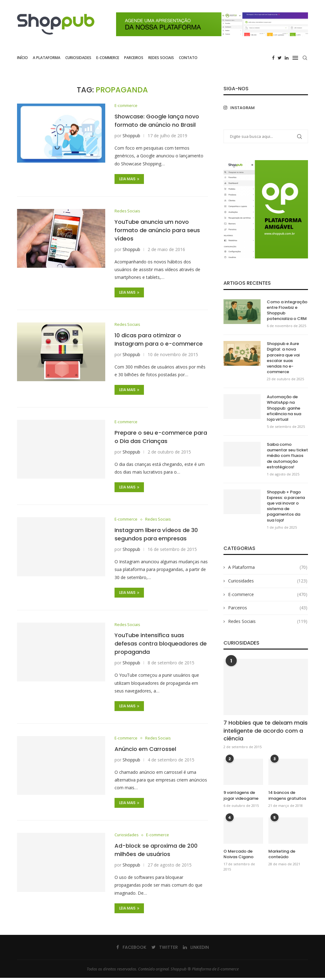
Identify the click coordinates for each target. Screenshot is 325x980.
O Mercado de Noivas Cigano (238, 854)
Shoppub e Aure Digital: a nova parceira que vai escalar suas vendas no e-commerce (283, 358)
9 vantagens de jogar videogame (241, 795)
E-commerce (108, 58)
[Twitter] (280, 58)
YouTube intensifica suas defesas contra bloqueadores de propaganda (161, 645)
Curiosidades (78, 58)
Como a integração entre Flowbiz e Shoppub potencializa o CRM (287, 311)
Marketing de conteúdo (282, 854)
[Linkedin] (287, 58)
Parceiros (134, 58)
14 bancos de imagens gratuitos (287, 795)
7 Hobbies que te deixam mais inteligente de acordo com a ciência (266, 730)
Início (22, 58)
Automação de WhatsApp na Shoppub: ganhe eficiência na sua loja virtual (284, 408)
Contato (188, 58)
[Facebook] (273, 58)
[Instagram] (243, 108)
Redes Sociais (161, 58)
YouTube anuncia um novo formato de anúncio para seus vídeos (157, 230)
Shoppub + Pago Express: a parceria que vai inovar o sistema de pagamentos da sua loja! (286, 506)
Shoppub (131, 136)
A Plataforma (47, 58)
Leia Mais (129, 179)
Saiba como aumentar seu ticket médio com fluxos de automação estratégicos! (287, 456)
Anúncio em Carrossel (145, 751)
